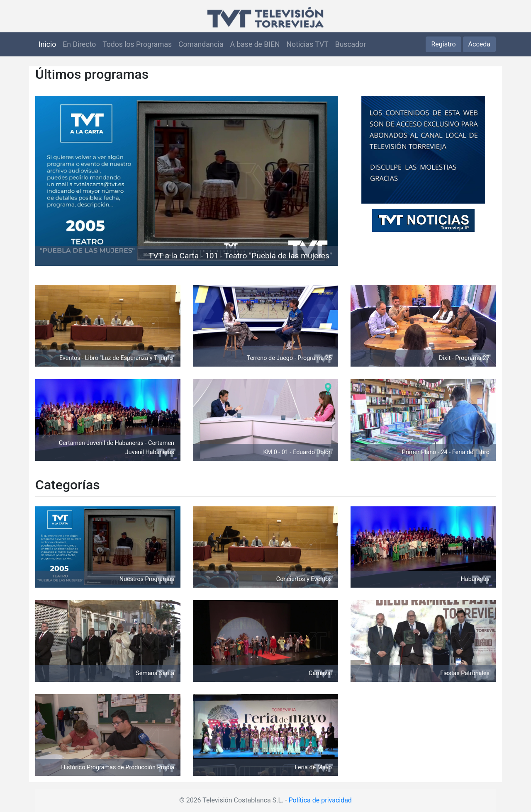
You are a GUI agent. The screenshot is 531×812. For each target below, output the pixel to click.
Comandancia (201, 44)
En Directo (79, 44)
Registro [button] (443, 44)
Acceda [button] (479, 44)
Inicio (47, 44)
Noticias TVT (308, 44)
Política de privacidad (320, 800)
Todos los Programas (137, 44)
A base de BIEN (255, 44)
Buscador (351, 44)
